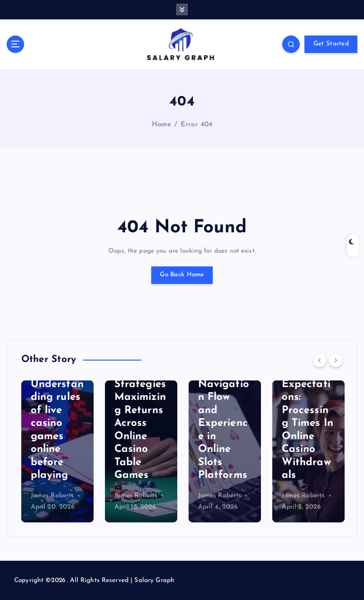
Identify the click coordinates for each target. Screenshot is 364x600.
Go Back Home (182, 275)
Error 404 (196, 125)
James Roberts (52, 496)
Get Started (331, 44)
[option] (57, 451)
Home (162, 125)
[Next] (336, 360)
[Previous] (320, 360)
